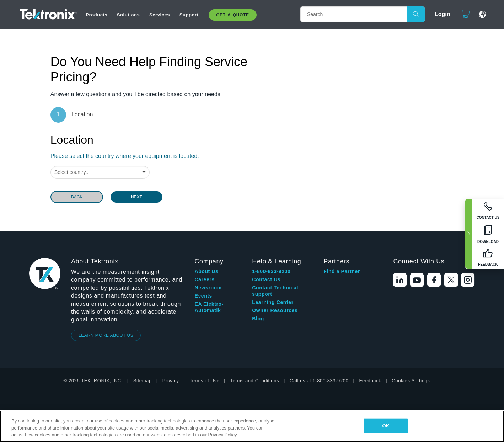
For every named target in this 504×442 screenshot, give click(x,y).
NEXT (136, 197)
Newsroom (208, 288)
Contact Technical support (275, 291)
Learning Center (273, 302)
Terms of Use (205, 381)
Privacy (171, 381)
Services (160, 15)
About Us (206, 271)
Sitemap (143, 381)
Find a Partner (342, 271)
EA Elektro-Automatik (209, 307)
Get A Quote (232, 15)
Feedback (370, 381)
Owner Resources (275, 310)
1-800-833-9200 (271, 271)
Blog (258, 319)
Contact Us (266, 279)
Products (96, 15)
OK (386, 425)
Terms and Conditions (254, 381)
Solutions (128, 15)
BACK (77, 197)
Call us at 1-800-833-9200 (319, 381)
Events (203, 296)
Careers (204, 279)
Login (439, 14)
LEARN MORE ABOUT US (106, 335)
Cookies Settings (411, 381)
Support (189, 15)
